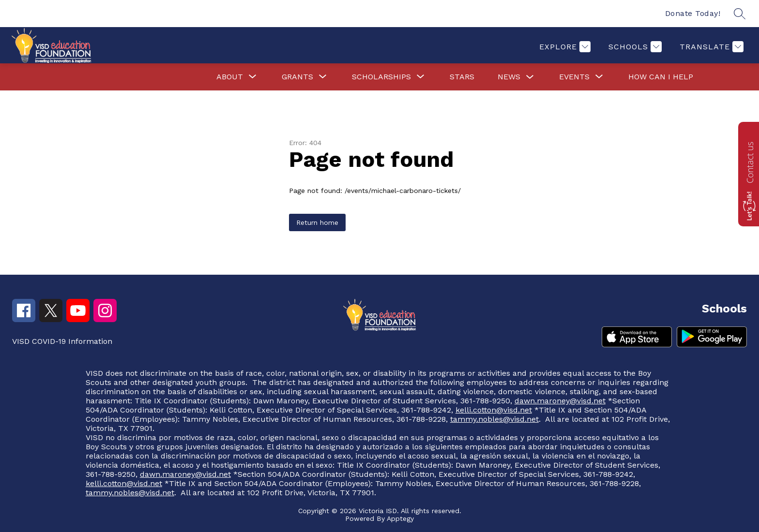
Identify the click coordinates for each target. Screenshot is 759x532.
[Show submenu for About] (230, 77)
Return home (317, 222)
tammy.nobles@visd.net (494, 419)
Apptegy (400, 518)
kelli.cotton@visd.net (494, 410)
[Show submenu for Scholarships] (381, 77)
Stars (462, 77)
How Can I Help (661, 77)
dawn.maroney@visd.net (560, 401)
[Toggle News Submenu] (530, 77)
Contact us (750, 163)
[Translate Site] (710, 47)
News (509, 77)
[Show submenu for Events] (574, 77)
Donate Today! (693, 13)
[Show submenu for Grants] (297, 77)
